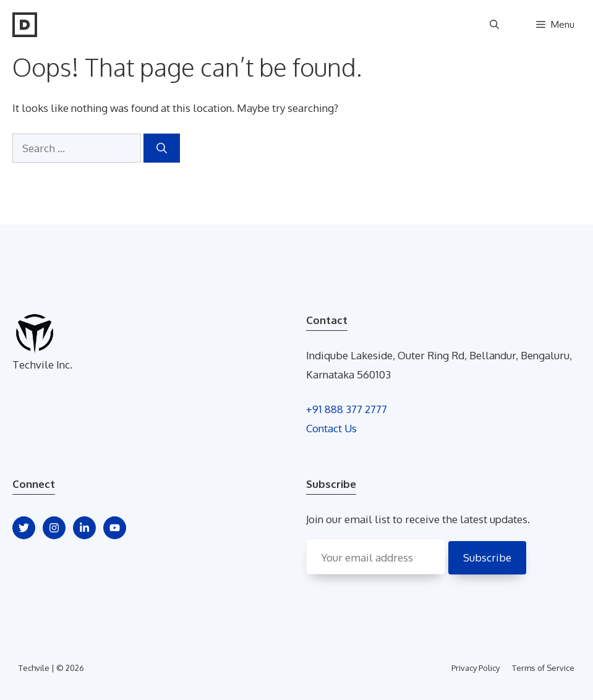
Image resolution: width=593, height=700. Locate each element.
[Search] (162, 148)
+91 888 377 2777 (347, 409)
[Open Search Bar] (494, 25)
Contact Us (331, 428)
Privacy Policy (476, 668)
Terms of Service (543, 668)
